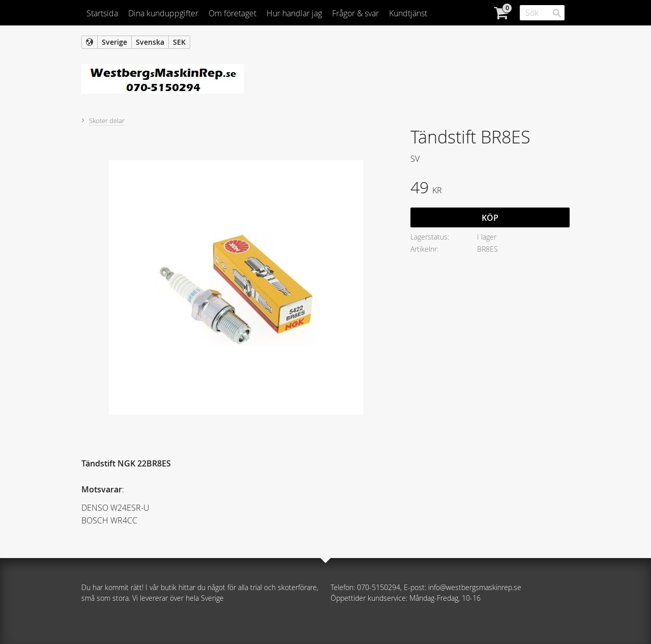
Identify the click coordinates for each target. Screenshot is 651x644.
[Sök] (557, 13)
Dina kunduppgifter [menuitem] (163, 13)
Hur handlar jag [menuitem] (294, 13)
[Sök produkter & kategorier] (542, 13)
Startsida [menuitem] (102, 13)
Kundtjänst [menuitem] (408, 13)
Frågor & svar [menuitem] (356, 13)
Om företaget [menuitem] (232, 13)
